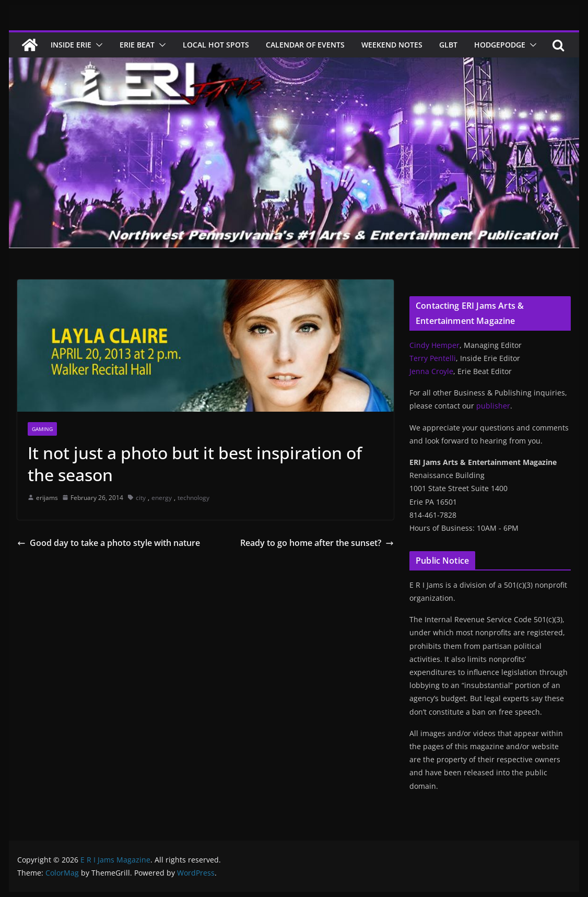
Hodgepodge (500, 45)
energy (162, 498)
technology (193, 498)
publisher (493, 406)
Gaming (42, 429)
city (141, 498)
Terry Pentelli (433, 358)
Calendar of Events (305, 45)
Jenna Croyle (431, 371)
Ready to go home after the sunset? (317, 543)
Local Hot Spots (216, 45)
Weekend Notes (392, 45)
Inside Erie (71, 45)
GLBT (448, 45)
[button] (97, 45)
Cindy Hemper (434, 345)
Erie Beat (137, 45)
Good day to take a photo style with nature (109, 543)
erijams (47, 498)
